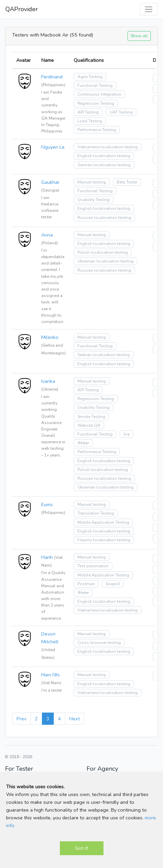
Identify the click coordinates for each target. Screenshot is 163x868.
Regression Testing (96, 103)
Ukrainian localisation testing (106, 261)
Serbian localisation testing (104, 355)
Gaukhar (50, 182)
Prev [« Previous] (21, 719)
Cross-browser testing (99, 643)
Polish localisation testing (103, 252)
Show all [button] (139, 36)
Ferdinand (52, 77)
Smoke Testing (91, 417)
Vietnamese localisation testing (108, 147)
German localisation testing (104, 165)
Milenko (50, 337)
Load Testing (90, 121)
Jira (126, 434)
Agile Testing (90, 77)
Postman (86, 584)
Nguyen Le (53, 147)
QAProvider (22, 9)
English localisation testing (104, 156)
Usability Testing (94, 200)
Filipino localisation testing (104, 540)
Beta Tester (127, 182)
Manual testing (92, 182)
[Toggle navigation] (149, 9)
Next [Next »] (75, 719)
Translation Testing (96, 513)
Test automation (93, 566)
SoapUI (113, 584)
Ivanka (48, 381)
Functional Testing (95, 85)
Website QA (89, 425)
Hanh (47, 557)
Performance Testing (97, 130)
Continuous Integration (99, 94)
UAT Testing (121, 112)
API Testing (88, 112)
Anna (47, 235)
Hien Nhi (50, 675)
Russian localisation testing (104, 218)
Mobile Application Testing (103, 522)
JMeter (83, 443)
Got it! (82, 848)
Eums (47, 504)
